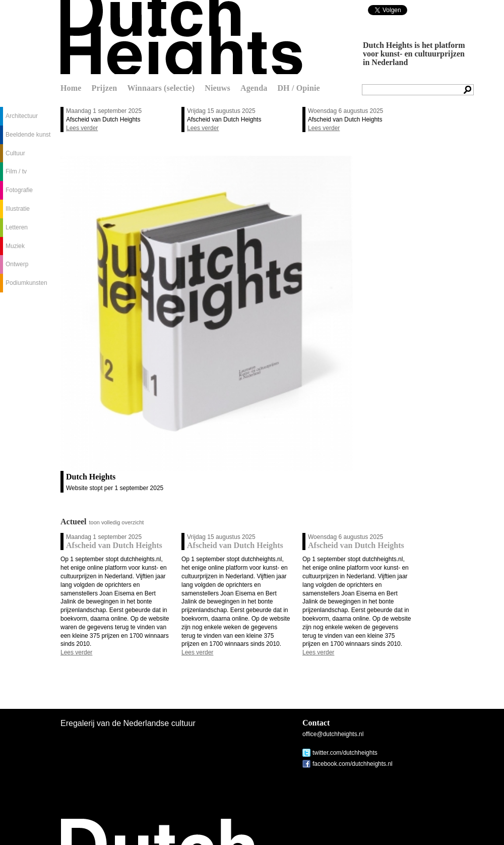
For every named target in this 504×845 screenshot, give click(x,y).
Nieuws (217, 88)
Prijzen (105, 88)
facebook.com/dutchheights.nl (353, 764)
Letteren (17, 227)
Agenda (254, 88)
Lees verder (82, 128)
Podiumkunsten (26, 283)
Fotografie (19, 190)
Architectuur (22, 116)
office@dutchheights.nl (333, 734)
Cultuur (15, 153)
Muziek (15, 246)
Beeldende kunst (28, 135)
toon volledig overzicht (117, 522)
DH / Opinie (298, 88)
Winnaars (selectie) (161, 88)
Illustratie (18, 209)
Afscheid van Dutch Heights (103, 119)
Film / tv (16, 171)
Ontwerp (17, 264)
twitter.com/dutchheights (345, 753)
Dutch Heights (181, 37)
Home (71, 88)
